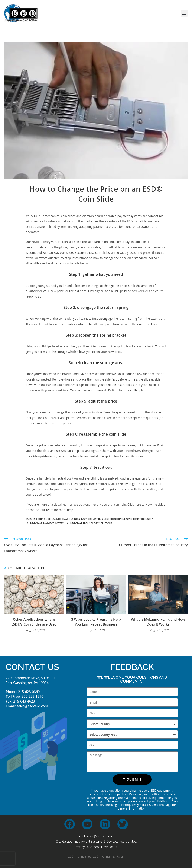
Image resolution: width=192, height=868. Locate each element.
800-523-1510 (32, 696)
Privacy (80, 847)
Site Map (93, 847)
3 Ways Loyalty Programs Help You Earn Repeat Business (96, 622)
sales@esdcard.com (32, 706)
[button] (184, 13)
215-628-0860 (29, 692)
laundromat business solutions (102, 519)
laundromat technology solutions (89, 523)
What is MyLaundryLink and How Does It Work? (158, 622)
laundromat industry (139, 519)
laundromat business (66, 519)
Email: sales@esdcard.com (96, 836)
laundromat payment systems (45, 523)
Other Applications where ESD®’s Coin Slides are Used (34, 622)
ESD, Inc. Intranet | (80, 856)
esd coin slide (42, 519)
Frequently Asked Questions (144, 805)
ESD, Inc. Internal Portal (109, 856)
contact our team (41, 510)
